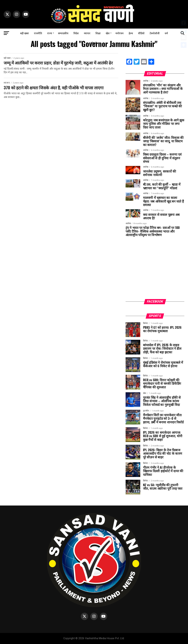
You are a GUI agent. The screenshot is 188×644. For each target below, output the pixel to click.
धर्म (166, 33)
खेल (108, 33)
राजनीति (38, 33)
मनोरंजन (120, 33)
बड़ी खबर (25, 33)
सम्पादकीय (63, 33)
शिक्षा (98, 33)
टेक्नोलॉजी (155, 33)
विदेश (76, 33)
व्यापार (87, 33)
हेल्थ (131, 33)
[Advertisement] (155, 271)
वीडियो (141, 33)
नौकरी (94, 43)
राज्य (50, 33)
